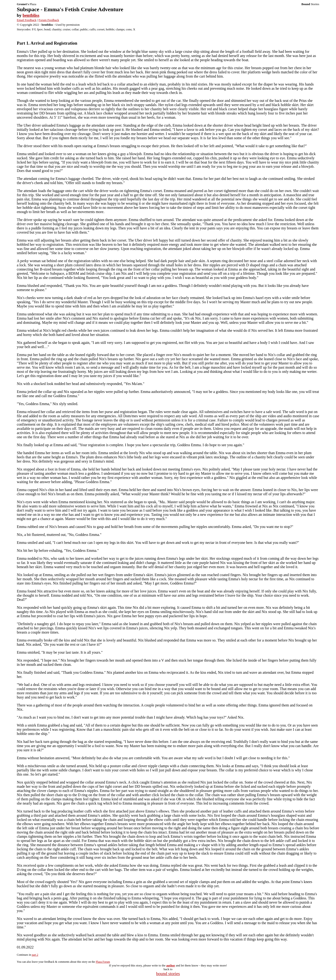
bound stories (168, 974)
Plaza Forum (103, 962)
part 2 (35, 955)
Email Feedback (27, 20)
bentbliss (31, 15)
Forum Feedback (49, 20)
